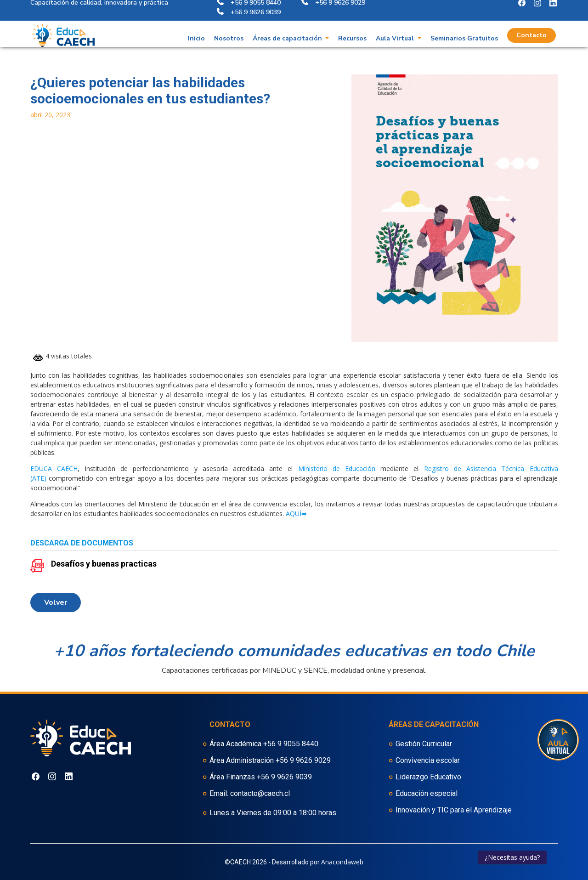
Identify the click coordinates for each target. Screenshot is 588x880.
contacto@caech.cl (260, 793)
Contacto (531, 23)
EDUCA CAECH (54, 468)
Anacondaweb (342, 862)
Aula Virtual (396, 26)
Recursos (352, 26)
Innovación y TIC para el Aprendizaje (454, 810)
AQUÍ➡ (296, 514)
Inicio (196, 26)
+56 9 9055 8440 (291, 744)
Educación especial (427, 793)
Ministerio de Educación (337, 468)
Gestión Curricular (424, 744)
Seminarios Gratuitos (464, 26)
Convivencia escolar (428, 760)
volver (56, 602)
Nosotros (229, 26)
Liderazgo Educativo (428, 777)
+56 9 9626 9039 (284, 777)
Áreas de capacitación (288, 26)
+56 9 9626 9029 (303, 760)
